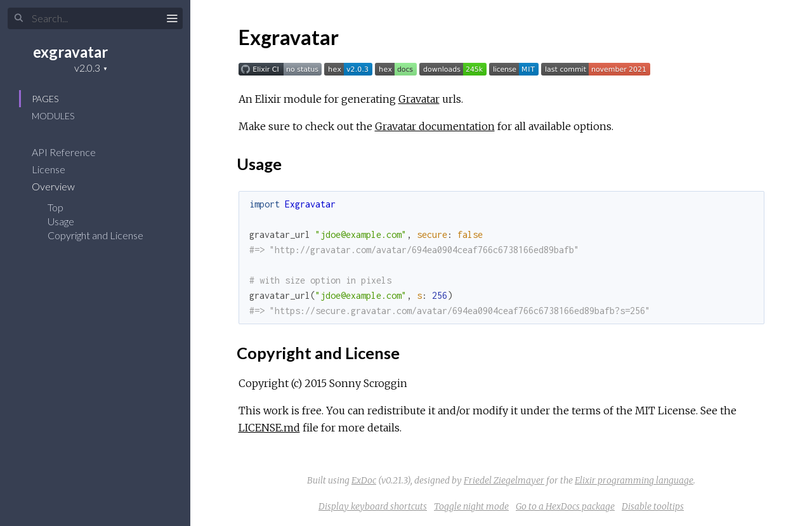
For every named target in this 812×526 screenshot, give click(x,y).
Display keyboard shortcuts (373, 506)
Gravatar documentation (435, 126)
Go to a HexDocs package (565, 506)
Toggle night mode (471, 506)
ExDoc (364, 480)
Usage (61, 221)
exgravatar (70, 52)
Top (56, 207)
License (57, 169)
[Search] (95, 18)
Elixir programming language (634, 480)
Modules (53, 116)
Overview (62, 186)
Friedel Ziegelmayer (504, 480)
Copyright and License (95, 235)
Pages (45, 99)
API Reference (72, 152)
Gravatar (419, 99)
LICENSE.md (269, 428)
